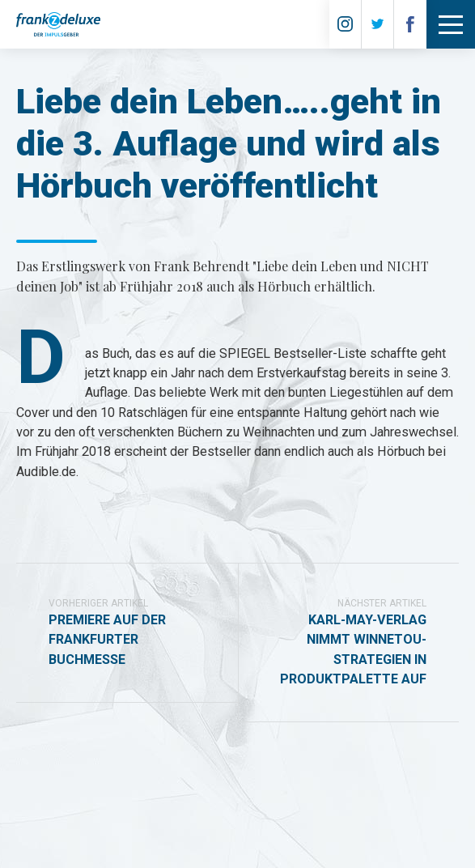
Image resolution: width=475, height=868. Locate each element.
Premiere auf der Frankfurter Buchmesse (127, 632)
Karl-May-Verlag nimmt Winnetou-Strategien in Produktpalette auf (349, 641)
